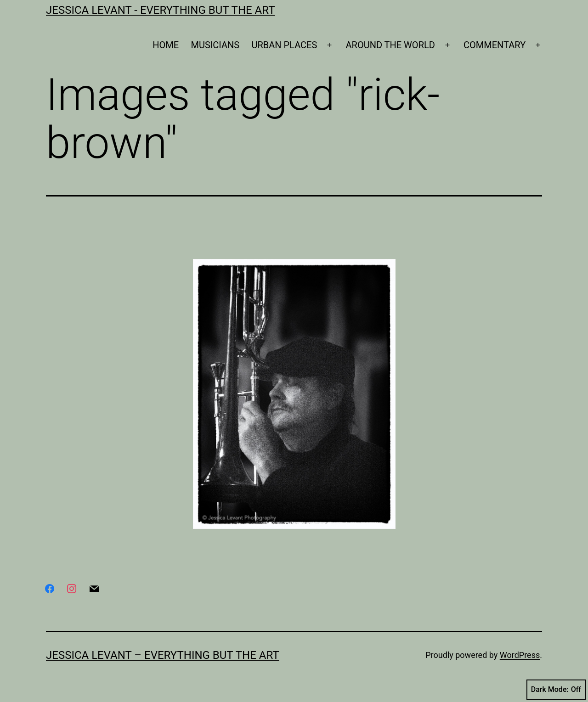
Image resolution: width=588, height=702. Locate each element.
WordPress (520, 655)
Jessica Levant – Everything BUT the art (163, 655)
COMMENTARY (495, 45)
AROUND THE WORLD (390, 45)
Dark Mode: (556, 690)
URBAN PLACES (285, 45)
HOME (166, 45)
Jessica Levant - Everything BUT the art (160, 10)
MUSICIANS (215, 45)
